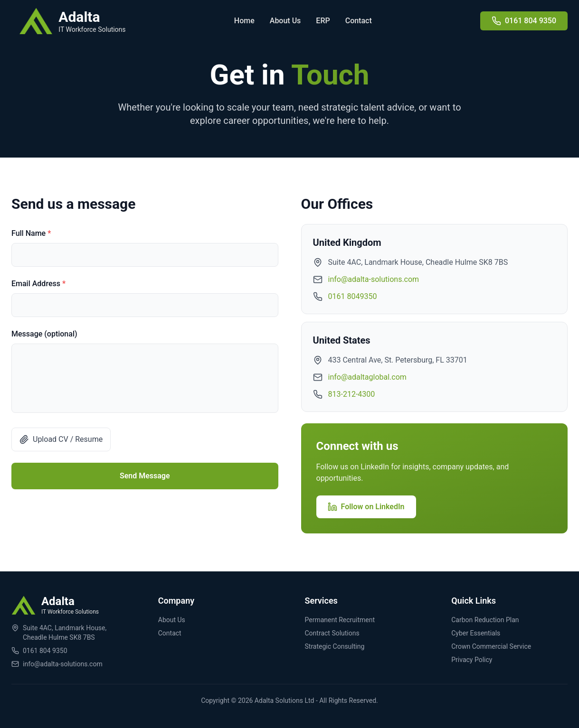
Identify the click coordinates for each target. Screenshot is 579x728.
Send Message (145, 476)
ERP (323, 21)
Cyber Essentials (476, 633)
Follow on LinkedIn (366, 507)
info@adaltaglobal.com (367, 377)
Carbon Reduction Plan (485, 620)
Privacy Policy (472, 660)
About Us (285, 21)
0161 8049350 (353, 296)
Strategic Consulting (335, 646)
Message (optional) (44, 334)
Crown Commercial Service (491, 646)
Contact (359, 21)
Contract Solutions (332, 633)
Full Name (31, 233)
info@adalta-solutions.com (374, 279)
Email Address (38, 284)
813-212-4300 (352, 394)
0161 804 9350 (45, 651)
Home (244, 21)
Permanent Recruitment (340, 620)
